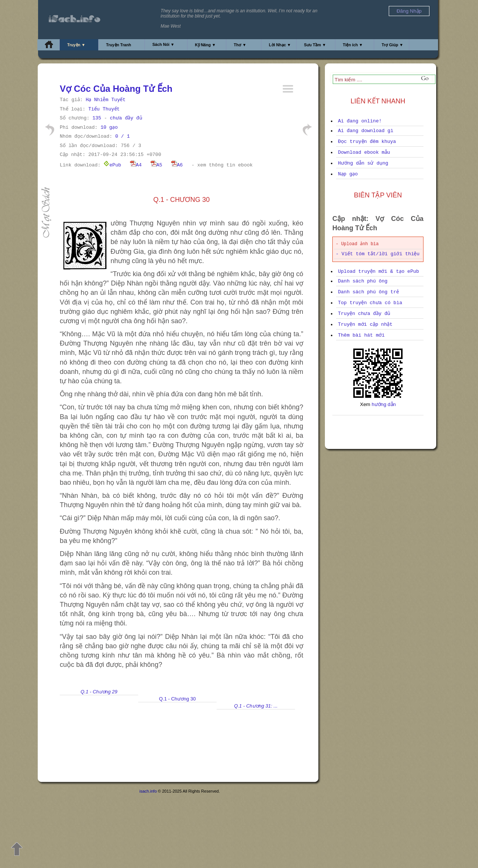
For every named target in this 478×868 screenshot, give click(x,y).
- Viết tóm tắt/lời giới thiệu (378, 254)
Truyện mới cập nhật (365, 324)
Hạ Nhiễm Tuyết (105, 100)
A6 (177, 165)
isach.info (148, 791)
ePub (112, 165)
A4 (136, 165)
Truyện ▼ (76, 45)
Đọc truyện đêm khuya (367, 142)
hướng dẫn (384, 404)
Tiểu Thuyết (104, 109)
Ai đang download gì (366, 131)
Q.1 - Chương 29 (99, 692)
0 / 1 (122, 136)
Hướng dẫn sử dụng (363, 163)
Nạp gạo (348, 174)
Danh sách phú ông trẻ (368, 292)
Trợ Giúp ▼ (392, 45)
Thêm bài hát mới (361, 335)
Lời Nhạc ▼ (280, 45)
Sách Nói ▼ (163, 44)
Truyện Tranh (119, 45)
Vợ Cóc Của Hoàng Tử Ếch (116, 89)
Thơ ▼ (240, 45)
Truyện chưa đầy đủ (364, 314)
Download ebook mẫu (364, 152)
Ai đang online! (360, 121)
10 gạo (109, 127)
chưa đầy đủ (126, 118)
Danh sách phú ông (363, 281)
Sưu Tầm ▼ (315, 45)
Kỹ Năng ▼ (205, 45)
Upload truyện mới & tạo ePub (378, 271)
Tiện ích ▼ (353, 45)
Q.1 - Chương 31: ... (256, 706)
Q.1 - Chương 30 (178, 699)
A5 (156, 165)
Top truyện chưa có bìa (370, 303)
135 (97, 118)
